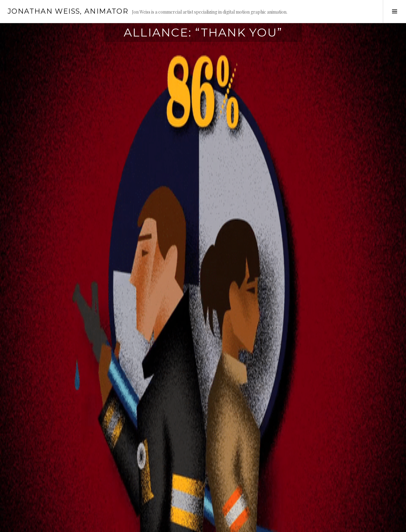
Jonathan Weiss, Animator (68, 11)
